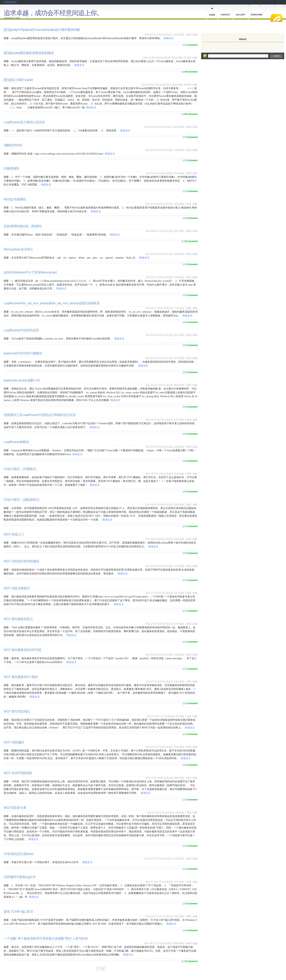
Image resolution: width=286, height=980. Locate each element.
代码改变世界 (10, 2)
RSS (277, 18)
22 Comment (191, 241)
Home (212, 15)
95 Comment (191, 114)
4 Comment (192, 765)
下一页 (101, 969)
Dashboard (268, 5)
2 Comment (192, 295)
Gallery (240, 15)
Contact (225, 15)
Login (279, 5)
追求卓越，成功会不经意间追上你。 (53, 13)
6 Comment (192, 492)
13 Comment (191, 961)
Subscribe (257, 15)
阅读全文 (169, 38)
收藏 (195, 35)
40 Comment (191, 72)
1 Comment (192, 160)
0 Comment (192, 218)
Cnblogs (255, 5)
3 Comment (192, 45)
